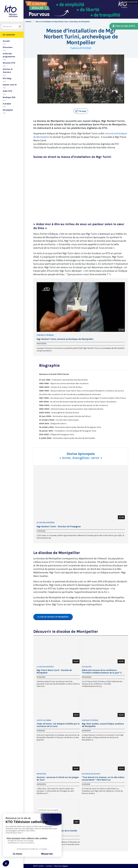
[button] (81, 111)
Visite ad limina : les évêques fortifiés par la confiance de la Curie (58, 725)
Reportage (41, 774)
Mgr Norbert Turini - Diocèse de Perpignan (59, 527)
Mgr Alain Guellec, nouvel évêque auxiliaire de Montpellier (103, 725)
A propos (7, 104)
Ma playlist (8, 110)
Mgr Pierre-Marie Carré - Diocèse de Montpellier (54, 671)
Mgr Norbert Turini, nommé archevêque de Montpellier (65, 339)
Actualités (87, 667)
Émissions (8, 47)
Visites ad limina (44, 720)
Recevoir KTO (9, 63)
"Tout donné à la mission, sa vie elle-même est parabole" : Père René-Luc (103, 779)
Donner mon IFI (10, 85)
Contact (49, 866)
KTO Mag (7, 78)
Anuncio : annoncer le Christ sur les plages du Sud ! (58, 779)
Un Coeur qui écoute (91, 774)
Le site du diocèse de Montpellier (53, 617)
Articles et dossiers (8, 71)
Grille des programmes (9, 55)
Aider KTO (7, 91)
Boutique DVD (9, 97)
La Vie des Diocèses (46, 523)
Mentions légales (61, 866)
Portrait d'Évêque (45, 335)
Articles (29, 22)
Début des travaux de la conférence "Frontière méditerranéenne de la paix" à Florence (102, 671)
